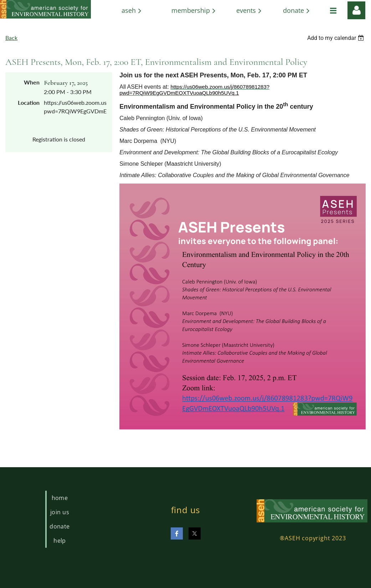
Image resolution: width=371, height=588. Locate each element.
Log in (356, 10)
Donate (60, 526)
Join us (60, 512)
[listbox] (336, 38)
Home (60, 498)
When (32, 82)
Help (60, 541)
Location (29, 102)
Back (11, 38)
